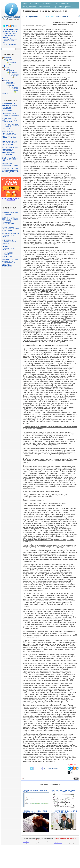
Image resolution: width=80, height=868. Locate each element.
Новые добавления (10, 39)
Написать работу (9, 44)
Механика (16, 76)
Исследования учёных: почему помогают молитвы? (36, 812)
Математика (13, 72)
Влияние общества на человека (10, 213)
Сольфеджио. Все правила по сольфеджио (9, 255)
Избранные (35, 3)
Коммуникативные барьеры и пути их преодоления (10, 143)
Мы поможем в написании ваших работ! (11, 199)
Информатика (7, 66)
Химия (16, 90)
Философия (15, 87)
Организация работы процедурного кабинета (11, 127)
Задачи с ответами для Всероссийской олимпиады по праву (11, 170)
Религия (7, 81)
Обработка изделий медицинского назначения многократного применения (10, 151)
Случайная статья (10, 33)
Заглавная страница (11, 30)
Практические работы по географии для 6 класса (11, 229)
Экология (5, 94)
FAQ (5, 43)
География (13, 63)
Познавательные (63, 3)
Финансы (15, 89)
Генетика (10, 61)
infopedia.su (26, 842)
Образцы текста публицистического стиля (10, 159)
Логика (8, 69)
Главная (25, 3)
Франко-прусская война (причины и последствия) (9, 120)
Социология (10, 82)
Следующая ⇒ (62, 16)
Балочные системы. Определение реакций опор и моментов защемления (10, 263)
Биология (9, 59)
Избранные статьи (10, 32)
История (7, 68)
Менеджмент (15, 74)
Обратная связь (9, 41)
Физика (11, 85)
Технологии (11, 84)
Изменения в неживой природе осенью (9, 242)
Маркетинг (11, 71)
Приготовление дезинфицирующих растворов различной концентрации (10, 107)
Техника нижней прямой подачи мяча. (11, 114)
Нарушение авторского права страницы (65, 839)
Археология (8, 58)
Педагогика (6, 79)
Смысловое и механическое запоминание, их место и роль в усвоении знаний (9, 135)
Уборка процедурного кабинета (8, 248)
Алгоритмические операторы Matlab (35, 791)
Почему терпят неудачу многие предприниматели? (64, 812)
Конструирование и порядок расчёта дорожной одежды (63, 791)
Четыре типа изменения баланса (10, 165)
